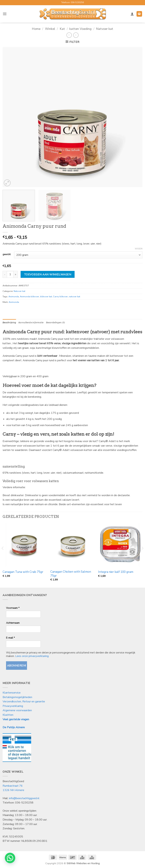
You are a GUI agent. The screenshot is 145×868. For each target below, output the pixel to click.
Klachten (8, 715)
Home (36, 29)
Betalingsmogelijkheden (17, 697)
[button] (5, 14)
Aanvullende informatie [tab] (31, 322)
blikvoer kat (46, 297)
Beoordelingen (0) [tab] (55, 322)
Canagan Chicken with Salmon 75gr (71, 574)
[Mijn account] (132, 14)
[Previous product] (76, 35)
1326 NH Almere (13, 790)
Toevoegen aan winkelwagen (48, 274)
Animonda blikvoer (30, 297)
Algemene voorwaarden (17, 710)
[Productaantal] (10, 274)
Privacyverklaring (13, 706)
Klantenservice (12, 693)
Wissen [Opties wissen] (139, 249)
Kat (62, 29)
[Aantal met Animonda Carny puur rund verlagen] (5, 274)
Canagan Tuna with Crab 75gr (23, 572)
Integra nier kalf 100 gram (116, 572)
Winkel (50, 29)
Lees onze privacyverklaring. (32, 656)
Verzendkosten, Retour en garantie (24, 702)
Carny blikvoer (60, 297)
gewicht (7, 255)
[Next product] (69, 35)
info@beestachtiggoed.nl (24, 798)
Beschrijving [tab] (9, 322)
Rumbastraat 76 (13, 786)
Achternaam (13, 623)
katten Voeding (80, 29)
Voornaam (13, 608)
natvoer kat (74, 297)
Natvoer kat (105, 29)
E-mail (10, 638)
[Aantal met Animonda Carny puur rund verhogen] (16, 274)
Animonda (14, 297)
